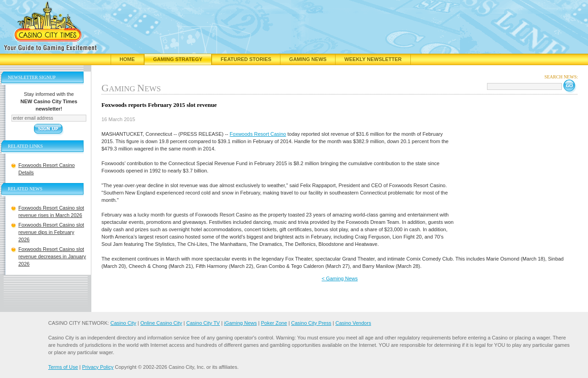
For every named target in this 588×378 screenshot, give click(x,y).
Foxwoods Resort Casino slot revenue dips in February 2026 (51, 232)
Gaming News (308, 59)
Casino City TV (203, 323)
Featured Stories (246, 59)
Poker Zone (274, 323)
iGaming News (241, 323)
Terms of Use (63, 367)
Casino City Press (311, 323)
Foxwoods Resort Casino (258, 134)
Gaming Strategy (178, 59)
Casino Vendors (353, 323)
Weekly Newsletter (373, 59)
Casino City (123, 323)
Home (127, 59)
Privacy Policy (98, 367)
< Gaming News (340, 278)
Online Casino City (161, 323)
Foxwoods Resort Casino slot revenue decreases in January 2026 (52, 256)
